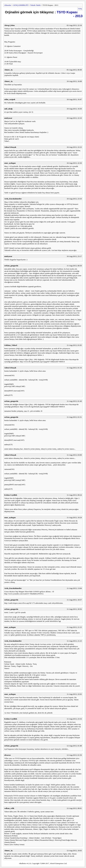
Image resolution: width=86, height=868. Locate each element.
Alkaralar (8, 5)
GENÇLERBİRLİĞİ (21, 5)
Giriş (80, 9)
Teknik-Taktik (35, 5)
